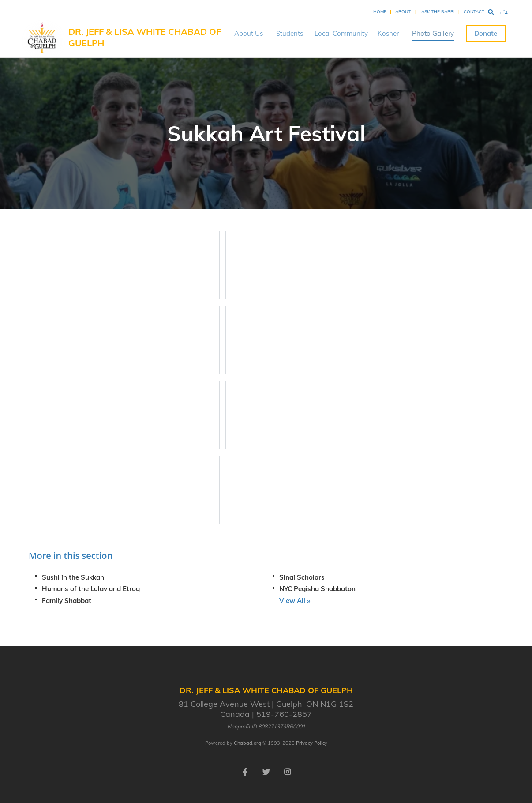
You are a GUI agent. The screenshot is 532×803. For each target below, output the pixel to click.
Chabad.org (247, 743)
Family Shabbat (67, 601)
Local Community (341, 33)
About (403, 12)
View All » (295, 601)
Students (290, 33)
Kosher (388, 33)
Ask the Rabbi (438, 12)
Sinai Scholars (302, 577)
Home (380, 12)
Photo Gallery (433, 33)
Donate (486, 33)
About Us (249, 33)
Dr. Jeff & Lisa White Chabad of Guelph (145, 37)
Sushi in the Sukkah (73, 577)
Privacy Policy (312, 743)
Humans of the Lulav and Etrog (91, 589)
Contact (474, 12)
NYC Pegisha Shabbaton (317, 589)
